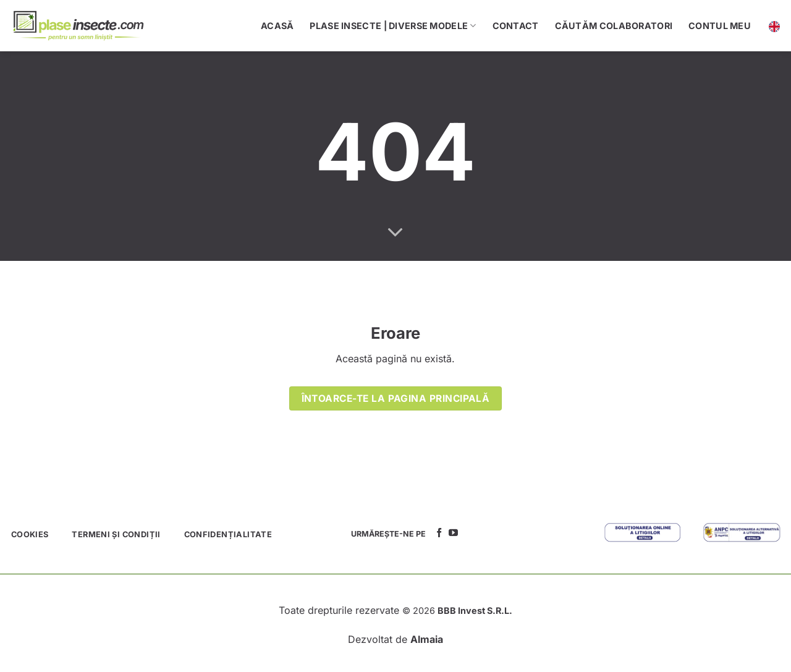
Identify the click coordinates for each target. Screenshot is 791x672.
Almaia (427, 639)
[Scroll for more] (395, 233)
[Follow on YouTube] (453, 533)
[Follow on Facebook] (439, 533)
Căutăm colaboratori (614, 26)
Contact (516, 26)
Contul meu (720, 26)
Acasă (277, 26)
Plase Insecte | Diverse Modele (393, 26)
